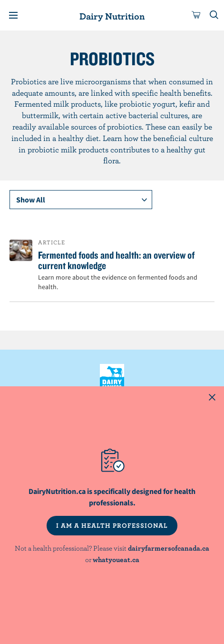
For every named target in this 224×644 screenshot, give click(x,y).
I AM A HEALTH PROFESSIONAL (112, 525)
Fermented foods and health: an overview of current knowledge (116, 260)
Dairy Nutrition (112, 16)
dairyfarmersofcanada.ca (169, 548)
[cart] (196, 15)
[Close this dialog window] (212, 398)
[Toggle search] (214, 15)
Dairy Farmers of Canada (112, 381)
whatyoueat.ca (116, 559)
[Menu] (13, 15)
